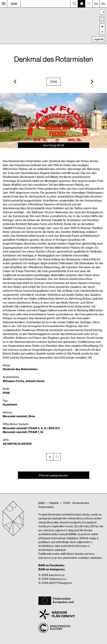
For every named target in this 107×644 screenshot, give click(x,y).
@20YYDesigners (60, 583)
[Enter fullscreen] (102, 19)
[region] (53, 26)
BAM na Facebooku (51, 565)
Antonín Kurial (35, 381)
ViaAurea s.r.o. (58, 579)
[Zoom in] (102, 26)
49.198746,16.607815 (17, 444)
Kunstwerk (10, 404)
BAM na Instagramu (52, 569)
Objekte (54, 503)
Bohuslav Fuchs (13, 381)
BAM (14, 4)
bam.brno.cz (57, 575)
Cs (96, 4)
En (103, 4)
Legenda (98, 39)
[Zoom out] (102, 32)
